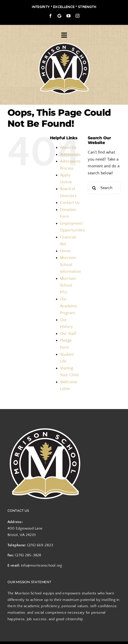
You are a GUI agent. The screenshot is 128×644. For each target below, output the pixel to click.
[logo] (64, 43)
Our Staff (68, 334)
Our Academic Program (69, 306)
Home (65, 251)
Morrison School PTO (68, 285)
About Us (68, 148)
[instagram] (77, 16)
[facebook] (50, 16)
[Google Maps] (59, 16)
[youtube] (68, 16)
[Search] (94, 188)
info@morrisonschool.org (42, 565)
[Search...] (104, 188)
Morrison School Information (71, 265)
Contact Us (70, 203)
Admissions (70, 155)
